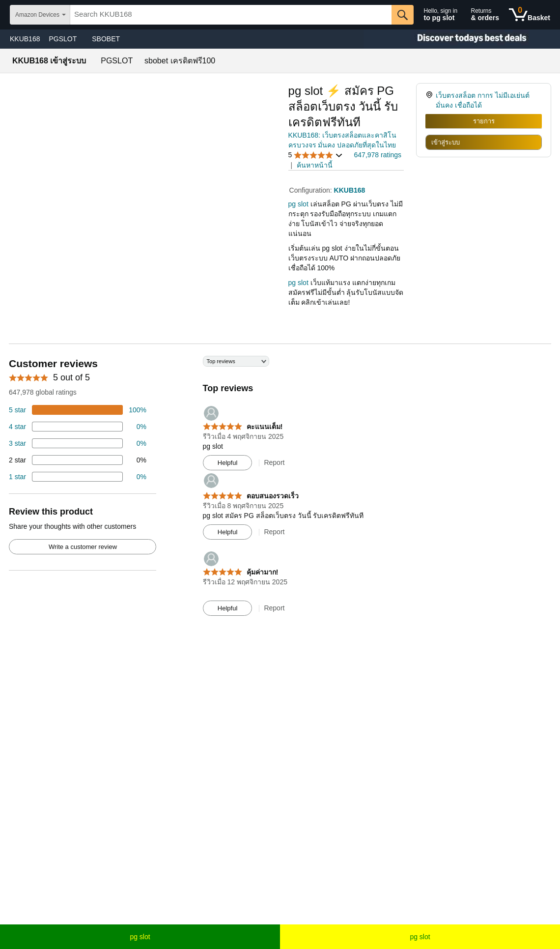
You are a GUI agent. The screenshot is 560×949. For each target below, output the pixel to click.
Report (274, 462)
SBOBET (106, 39)
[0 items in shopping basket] (530, 15)
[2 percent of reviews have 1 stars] (78, 477)
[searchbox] (231, 15)
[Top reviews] (280, 490)
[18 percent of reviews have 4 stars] (78, 427)
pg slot (140, 937)
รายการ (484, 121)
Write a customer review (83, 547)
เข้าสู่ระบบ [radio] (446, 142)
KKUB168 (25, 39)
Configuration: (312, 190)
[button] (316, 155)
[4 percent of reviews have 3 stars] (78, 443)
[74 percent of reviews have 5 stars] (78, 410)
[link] (431, 100)
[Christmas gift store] (462, 39)
